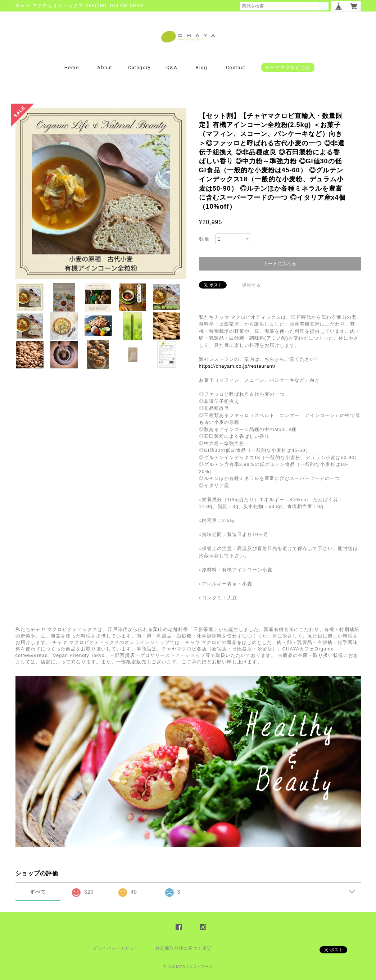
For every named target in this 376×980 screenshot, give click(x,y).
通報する (252, 285)
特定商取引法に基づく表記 (184, 948)
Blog (201, 67)
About (105, 67)
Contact (236, 67)
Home (72, 67)
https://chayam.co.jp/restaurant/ (237, 366)
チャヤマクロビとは (288, 67)
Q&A (172, 67)
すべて (38, 892)
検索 (323, 6)
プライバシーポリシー (116, 948)
